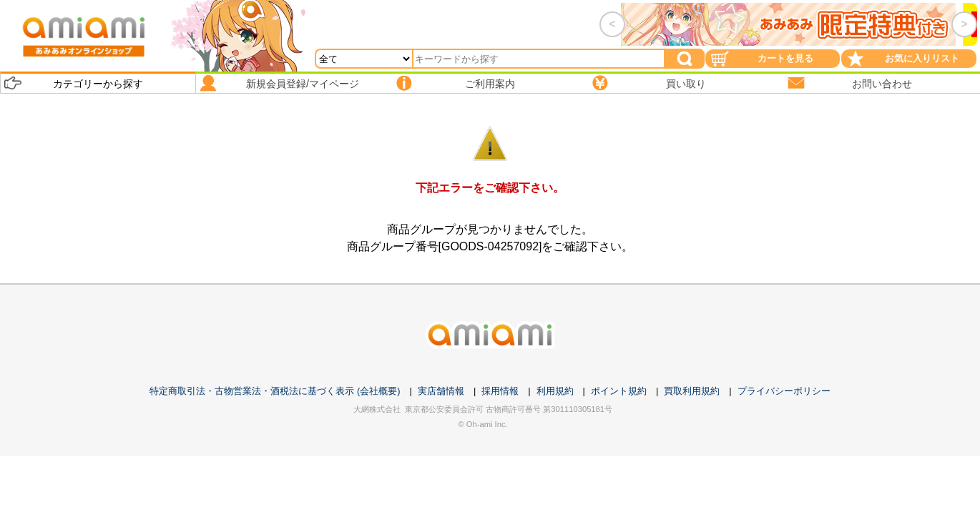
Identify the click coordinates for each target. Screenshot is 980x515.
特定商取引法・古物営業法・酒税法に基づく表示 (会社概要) (275, 391)
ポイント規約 (619, 391)
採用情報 (500, 391)
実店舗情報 (441, 391)
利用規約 (555, 391)
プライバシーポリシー (784, 391)
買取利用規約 (692, 391)
